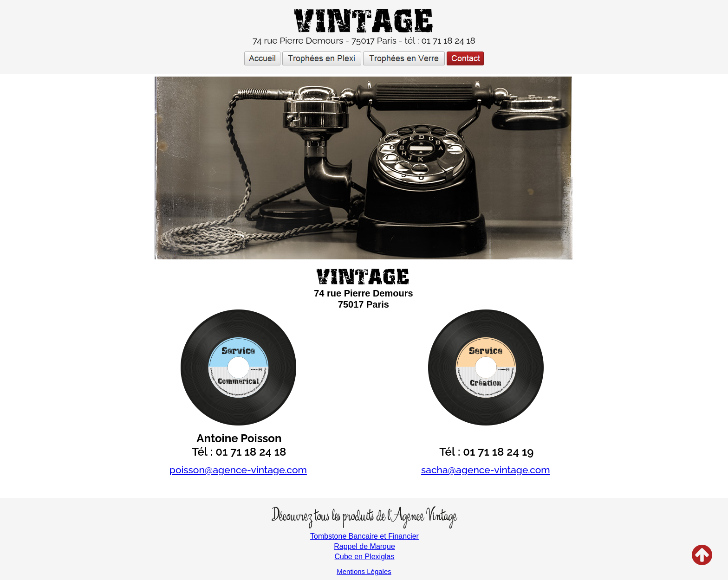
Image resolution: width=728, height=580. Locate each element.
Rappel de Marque (364, 546)
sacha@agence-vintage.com (486, 470)
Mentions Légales (364, 571)
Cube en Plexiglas (365, 557)
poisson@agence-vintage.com (238, 470)
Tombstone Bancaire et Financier (364, 536)
